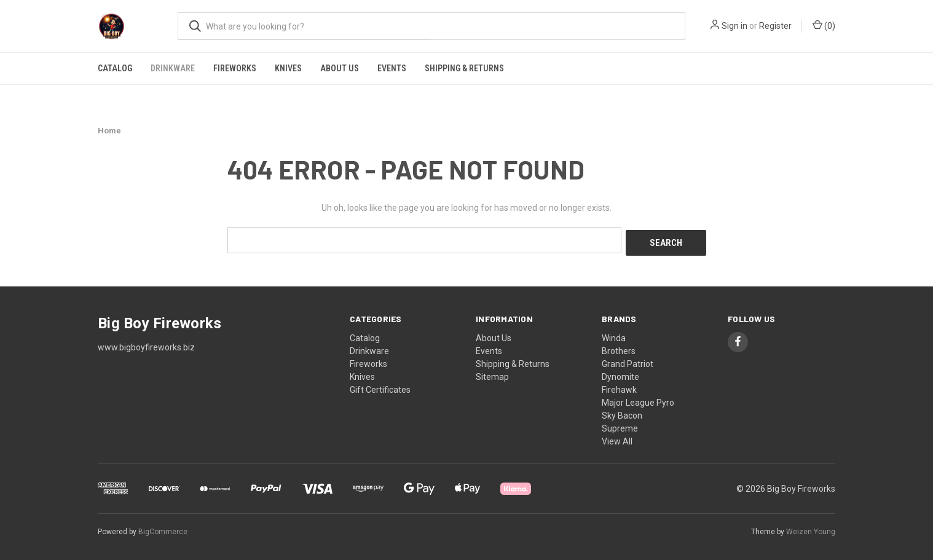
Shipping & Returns (464, 68)
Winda (614, 335)
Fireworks (235, 68)
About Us (340, 68)
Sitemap (492, 374)
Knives (288, 68)
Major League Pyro (638, 400)
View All (617, 438)
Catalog (115, 68)
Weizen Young (811, 529)
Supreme (620, 425)
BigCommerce (163, 529)
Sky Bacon (622, 412)
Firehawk (619, 387)
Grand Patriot (628, 361)
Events (392, 68)
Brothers (619, 348)
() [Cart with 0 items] (824, 25)
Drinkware (173, 68)
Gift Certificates (380, 387)
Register (775, 26)
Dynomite (620, 374)
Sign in (734, 26)
